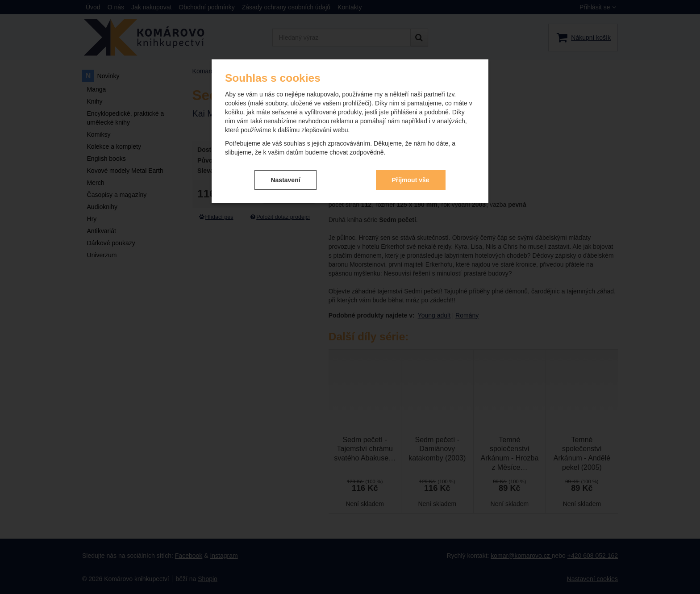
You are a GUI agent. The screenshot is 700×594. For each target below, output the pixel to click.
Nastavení (285, 180)
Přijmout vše (411, 180)
